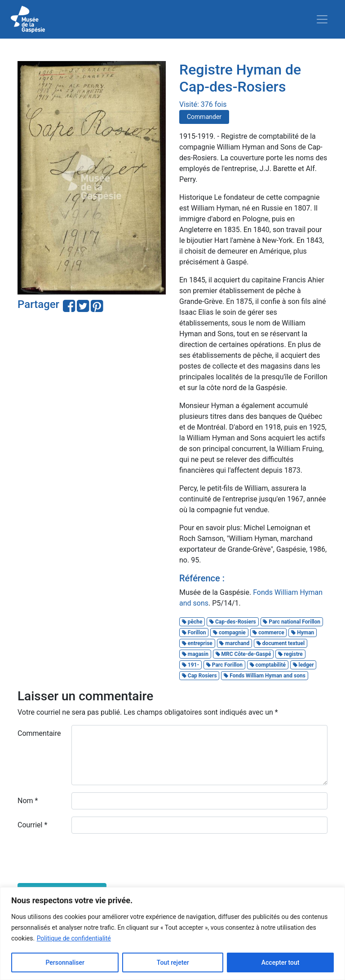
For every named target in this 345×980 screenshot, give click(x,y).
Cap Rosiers (199, 676)
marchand (234, 643)
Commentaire (39, 733)
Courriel (32, 825)
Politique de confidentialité (74, 938)
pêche (192, 622)
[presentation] (86, 858)
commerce (268, 633)
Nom (28, 801)
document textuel (281, 643)
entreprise (197, 643)
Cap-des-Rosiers (233, 622)
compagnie (229, 633)
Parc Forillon (224, 665)
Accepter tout (281, 962)
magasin (195, 654)
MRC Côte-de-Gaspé (243, 654)
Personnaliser (65, 962)
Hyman (303, 633)
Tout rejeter (173, 962)
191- (190, 665)
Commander (204, 117)
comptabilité (268, 665)
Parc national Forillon (292, 622)
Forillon (194, 633)
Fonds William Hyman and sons (265, 676)
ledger (303, 665)
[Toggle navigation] (322, 19)
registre (290, 654)
